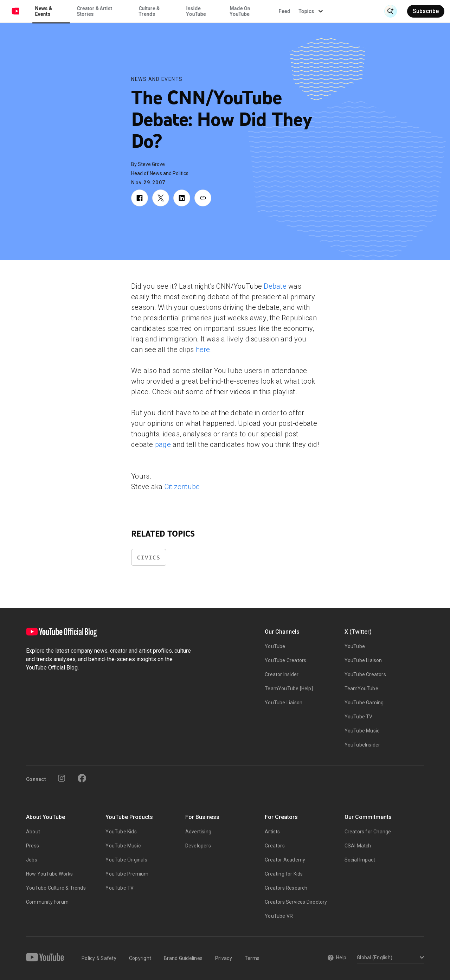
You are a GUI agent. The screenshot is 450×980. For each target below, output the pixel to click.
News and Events (157, 79)
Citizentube (182, 487)
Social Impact (360, 860)
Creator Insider (282, 674)
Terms (252, 958)
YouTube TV (359, 717)
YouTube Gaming (364, 703)
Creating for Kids (284, 874)
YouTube (275, 646)
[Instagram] (62, 778)
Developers (198, 846)
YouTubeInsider (362, 745)
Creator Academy (285, 860)
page (163, 444)
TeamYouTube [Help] (289, 688)
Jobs (32, 860)
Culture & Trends (204, 11)
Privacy (224, 958)
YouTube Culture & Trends (56, 888)
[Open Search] (391, 11)
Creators (275, 846)
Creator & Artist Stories (149, 11)
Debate (275, 286)
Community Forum (47, 902)
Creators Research (286, 888)
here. (204, 350)
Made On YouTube (295, 11)
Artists (272, 832)
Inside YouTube (251, 11)
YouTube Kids (121, 832)
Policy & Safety (99, 958)
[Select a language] (389, 958)
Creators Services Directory (296, 902)
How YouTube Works (49, 874)
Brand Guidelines (183, 958)
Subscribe (426, 11)
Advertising (198, 832)
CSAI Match (358, 846)
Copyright (140, 958)
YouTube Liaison (284, 703)
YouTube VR (279, 916)
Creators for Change (368, 832)
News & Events (99, 11)
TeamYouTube (361, 688)
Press (33, 846)
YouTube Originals (126, 860)
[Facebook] (82, 778)
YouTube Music (362, 731)
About (33, 832)
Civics (149, 558)
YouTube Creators (285, 660)
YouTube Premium (127, 874)
